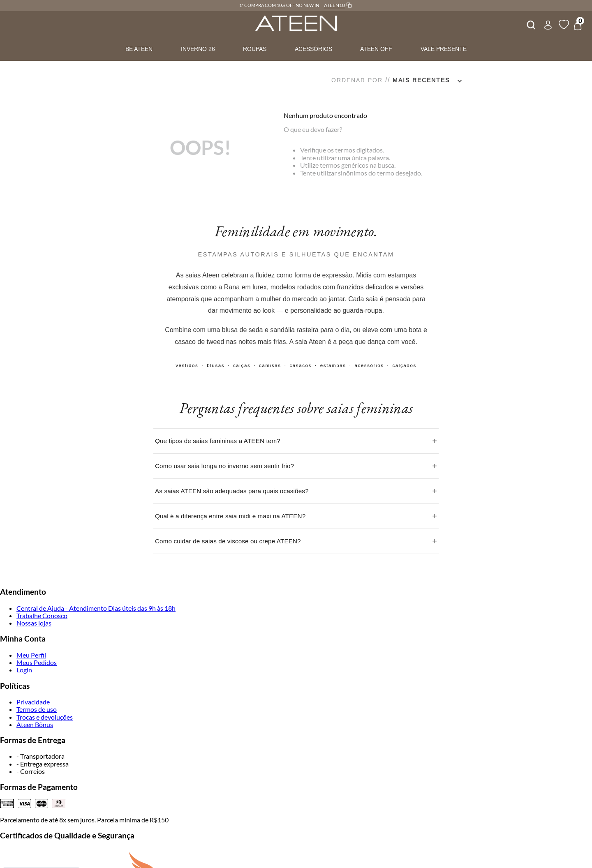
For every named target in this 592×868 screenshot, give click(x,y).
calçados (404, 365)
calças (242, 365)
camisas (270, 365)
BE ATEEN (139, 49)
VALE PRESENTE (444, 49)
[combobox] (530, 24)
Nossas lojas (34, 623)
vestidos (187, 365)
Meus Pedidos (37, 662)
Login (24, 670)
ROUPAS (255, 49)
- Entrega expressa (43, 764)
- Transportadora (40, 756)
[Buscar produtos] (530, 24)
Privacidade (33, 702)
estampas (333, 365)
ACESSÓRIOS (313, 49)
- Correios (31, 771)
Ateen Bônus (35, 724)
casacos (301, 365)
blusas (216, 365)
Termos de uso (37, 709)
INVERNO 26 (198, 49)
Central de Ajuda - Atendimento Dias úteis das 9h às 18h (96, 608)
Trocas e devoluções (45, 717)
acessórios (369, 365)
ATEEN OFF (376, 49)
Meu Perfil (31, 655)
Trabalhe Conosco (42, 615)
